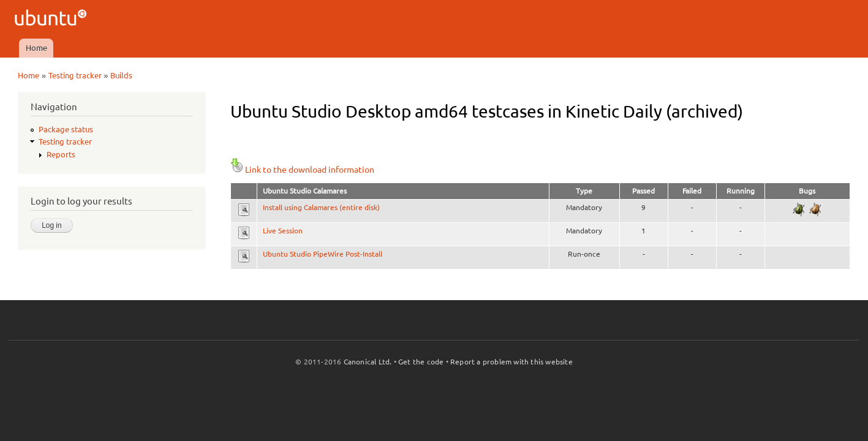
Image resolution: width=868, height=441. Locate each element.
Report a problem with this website (511, 362)
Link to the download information (302, 170)
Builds (121, 75)
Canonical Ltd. (368, 362)
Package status (66, 129)
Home (36, 48)
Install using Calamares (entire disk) (321, 207)
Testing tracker (75, 75)
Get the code (421, 362)
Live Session (283, 231)
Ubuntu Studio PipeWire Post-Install (323, 254)
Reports (61, 154)
